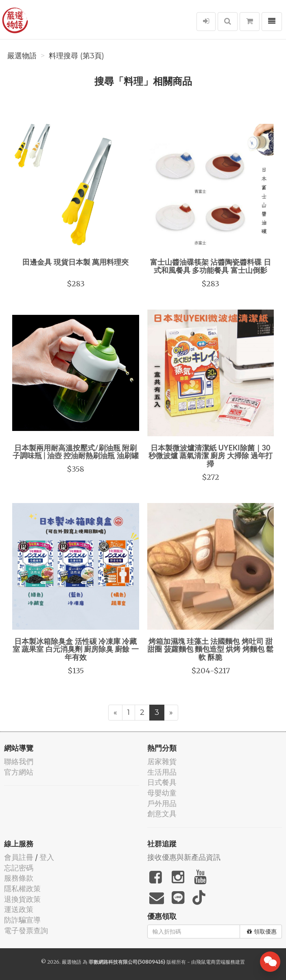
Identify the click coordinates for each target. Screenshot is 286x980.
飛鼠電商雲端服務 (216, 962)
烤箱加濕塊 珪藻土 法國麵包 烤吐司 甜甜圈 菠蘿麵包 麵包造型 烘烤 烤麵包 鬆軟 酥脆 (210, 649)
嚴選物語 (22, 56)
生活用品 (162, 772)
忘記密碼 (19, 868)
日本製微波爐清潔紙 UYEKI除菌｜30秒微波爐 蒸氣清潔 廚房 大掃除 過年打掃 (211, 456)
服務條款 (19, 878)
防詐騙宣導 (22, 920)
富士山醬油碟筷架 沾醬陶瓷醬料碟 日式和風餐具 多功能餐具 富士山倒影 (211, 266)
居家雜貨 (162, 761)
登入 (47, 857)
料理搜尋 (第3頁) (76, 56)
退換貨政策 (22, 899)
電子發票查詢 (26, 931)
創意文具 (162, 814)
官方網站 (19, 772)
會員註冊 (19, 857)
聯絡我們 (19, 761)
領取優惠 (262, 932)
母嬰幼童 (162, 793)
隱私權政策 (22, 889)
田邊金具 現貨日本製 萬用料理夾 (75, 262)
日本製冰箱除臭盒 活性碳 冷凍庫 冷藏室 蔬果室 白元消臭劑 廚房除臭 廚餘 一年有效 (76, 649)
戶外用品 (162, 803)
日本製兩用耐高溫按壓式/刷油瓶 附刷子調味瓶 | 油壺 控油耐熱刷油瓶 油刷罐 (76, 452)
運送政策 (19, 909)
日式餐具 (162, 782)
